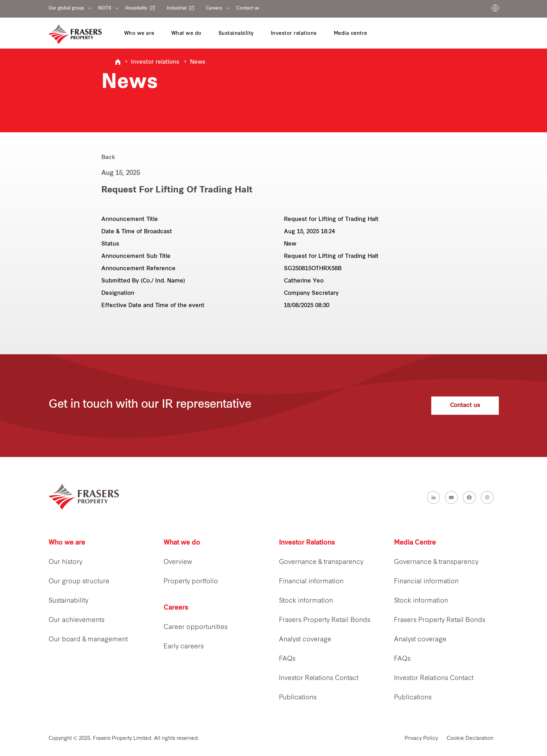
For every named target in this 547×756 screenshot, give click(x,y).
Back (108, 158)
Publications (298, 698)
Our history (65, 562)
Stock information (306, 601)
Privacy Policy (421, 739)
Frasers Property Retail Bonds (325, 620)
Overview (178, 562)
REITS (105, 8)
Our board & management (88, 640)
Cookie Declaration (470, 739)
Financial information (311, 582)
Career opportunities (196, 627)
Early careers (184, 647)
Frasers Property (118, 62)
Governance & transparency (321, 562)
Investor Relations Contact (319, 678)
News (198, 62)
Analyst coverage (305, 640)
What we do (182, 543)
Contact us (248, 8)
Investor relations (155, 62)
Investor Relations (307, 543)
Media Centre (415, 543)
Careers (214, 8)
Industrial (177, 8)
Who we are (67, 543)
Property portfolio (191, 582)
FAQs (287, 659)
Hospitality (136, 8)
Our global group (66, 8)
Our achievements (77, 620)
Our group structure (79, 582)
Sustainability (68, 601)
